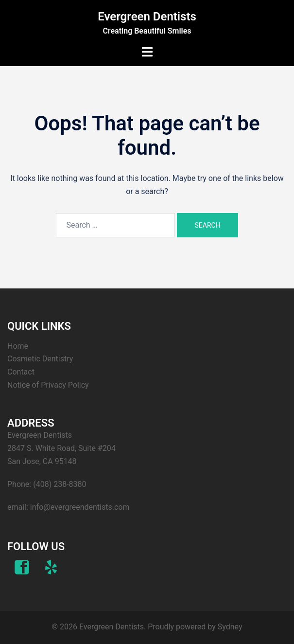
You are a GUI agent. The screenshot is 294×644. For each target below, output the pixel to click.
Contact (21, 372)
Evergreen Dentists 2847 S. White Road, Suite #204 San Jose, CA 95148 (61, 448)
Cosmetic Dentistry (40, 359)
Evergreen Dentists (147, 17)
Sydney (230, 627)
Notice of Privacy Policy (48, 385)
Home (18, 346)
